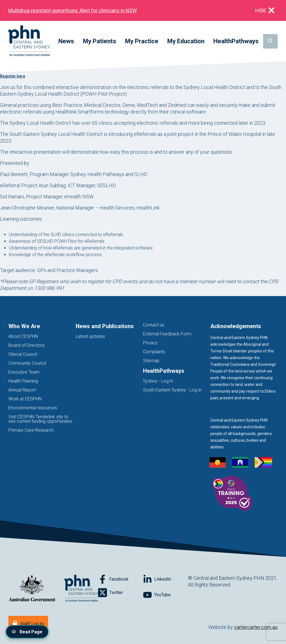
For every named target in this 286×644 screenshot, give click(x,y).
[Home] (29, 41)
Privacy (150, 343)
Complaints (154, 352)
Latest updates (90, 336)
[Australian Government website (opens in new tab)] (32, 589)
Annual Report (22, 390)
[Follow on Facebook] (121, 579)
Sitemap (151, 361)
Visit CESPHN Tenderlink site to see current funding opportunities (40, 419)
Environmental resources (33, 408)
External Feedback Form (167, 334)
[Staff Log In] (28, 623)
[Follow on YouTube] (165, 595)
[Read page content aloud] (27, 632)
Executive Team (24, 372)
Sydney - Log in (158, 381)
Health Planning (23, 381)
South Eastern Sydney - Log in (172, 390)
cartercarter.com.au (256, 627)
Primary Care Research (31, 430)
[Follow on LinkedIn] (165, 579)
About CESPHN (23, 336)
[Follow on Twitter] (121, 593)
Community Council (27, 363)
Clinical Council (23, 354)
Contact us (154, 325)
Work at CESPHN (25, 399)
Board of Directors (27, 345)
